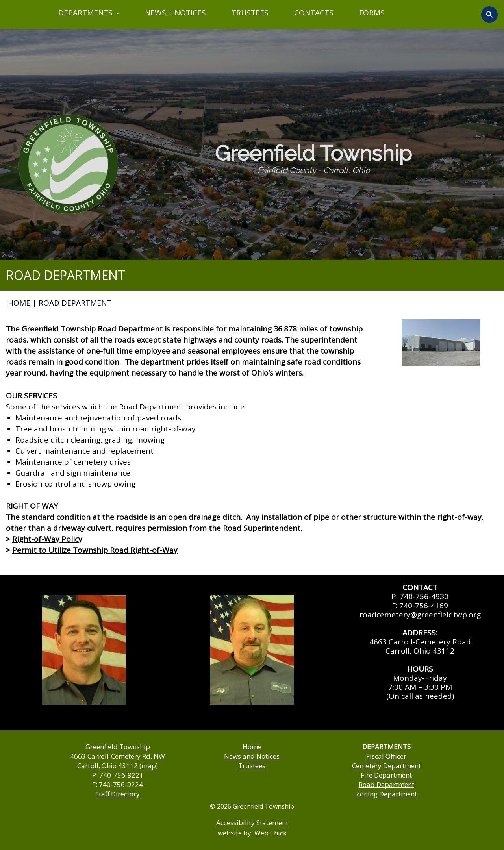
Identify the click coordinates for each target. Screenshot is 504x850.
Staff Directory (118, 794)
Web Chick (271, 833)
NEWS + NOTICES (175, 13)
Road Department (386, 784)
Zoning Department (386, 794)
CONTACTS (314, 13)
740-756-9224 (121, 784)
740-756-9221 (121, 775)
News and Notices (252, 756)
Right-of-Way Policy (47, 539)
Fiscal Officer (386, 756)
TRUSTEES (250, 13)
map (149, 766)
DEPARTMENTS (89, 13)
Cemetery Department (386, 766)
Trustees (252, 766)
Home (252, 747)
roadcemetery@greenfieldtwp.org (420, 615)
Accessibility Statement (252, 823)
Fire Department (386, 775)
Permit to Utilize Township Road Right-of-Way (95, 550)
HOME (19, 303)
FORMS (372, 13)
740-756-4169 (424, 606)
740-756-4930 (424, 596)
